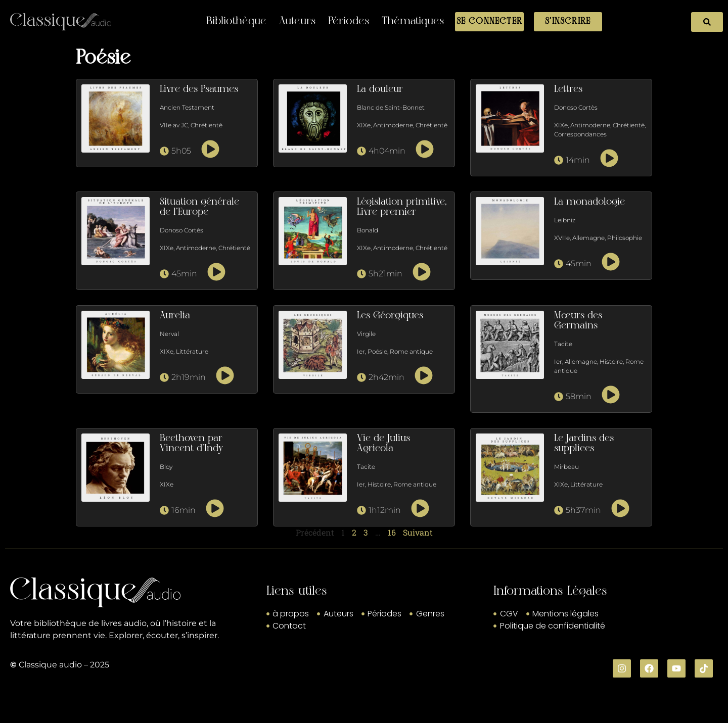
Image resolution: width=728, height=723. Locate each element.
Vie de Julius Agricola (383, 444)
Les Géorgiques (390, 316)
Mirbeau (566, 467)
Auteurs (297, 21)
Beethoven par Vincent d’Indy (191, 444)
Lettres (568, 89)
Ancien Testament (187, 107)
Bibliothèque (236, 21)
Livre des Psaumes (199, 89)
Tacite (563, 344)
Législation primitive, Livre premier (402, 207)
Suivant (418, 532)
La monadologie (589, 202)
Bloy (166, 467)
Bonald (368, 230)
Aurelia (175, 316)
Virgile (366, 334)
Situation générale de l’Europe (199, 207)
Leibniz (565, 220)
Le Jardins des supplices (584, 444)
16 (392, 532)
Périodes (349, 21)
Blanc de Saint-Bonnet (391, 107)
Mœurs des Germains (578, 321)
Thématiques (413, 21)
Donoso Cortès (576, 107)
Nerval (169, 334)
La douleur (380, 89)
